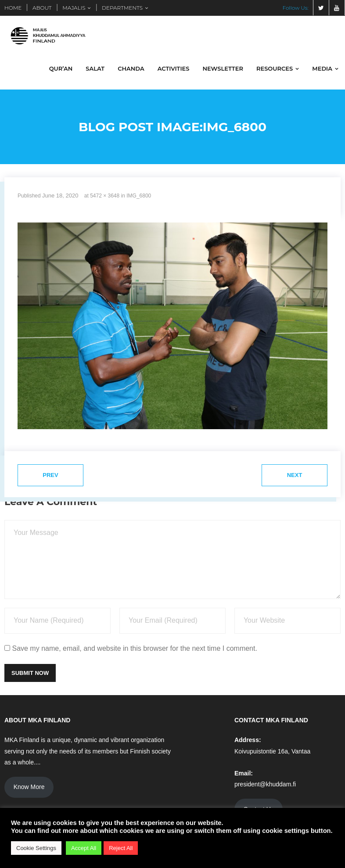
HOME (13, 8)
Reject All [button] (121, 848)
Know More (29, 787)
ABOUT (42, 8)
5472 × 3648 (105, 196)
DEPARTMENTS (122, 8)
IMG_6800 (139, 196)
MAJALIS (74, 8)
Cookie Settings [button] (36, 848)
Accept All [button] (84, 848)
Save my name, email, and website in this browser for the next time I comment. (134, 648)
